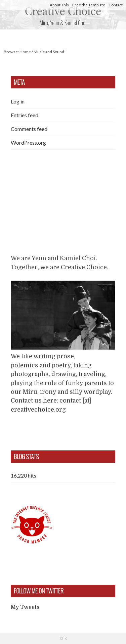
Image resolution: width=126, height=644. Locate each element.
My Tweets (25, 607)
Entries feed (25, 115)
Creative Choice (63, 11)
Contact (116, 5)
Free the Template (89, 5)
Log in (18, 101)
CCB (63, 638)
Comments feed (29, 129)
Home (25, 52)
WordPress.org (28, 142)
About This (59, 5)
